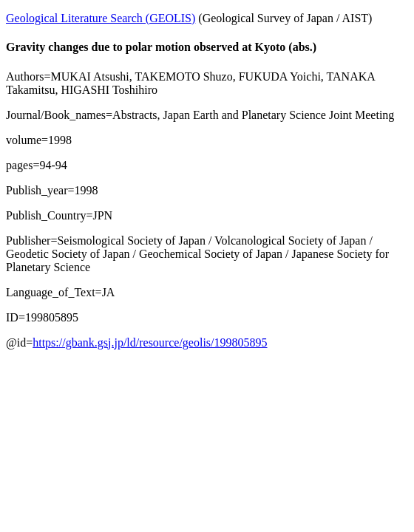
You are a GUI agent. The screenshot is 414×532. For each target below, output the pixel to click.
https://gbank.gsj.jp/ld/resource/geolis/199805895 (150, 342)
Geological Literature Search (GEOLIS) (101, 18)
